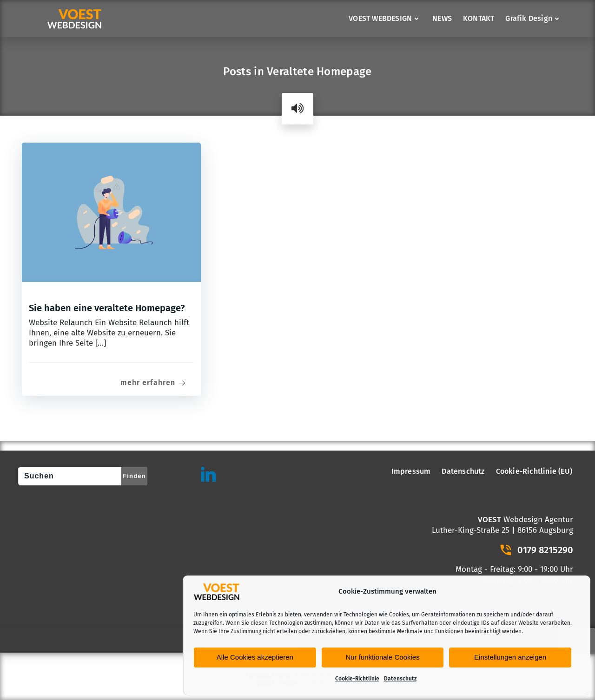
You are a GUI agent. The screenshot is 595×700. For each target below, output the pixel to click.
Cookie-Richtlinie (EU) (534, 471)
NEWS (442, 18)
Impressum (411, 471)
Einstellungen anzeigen (510, 657)
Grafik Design (533, 18)
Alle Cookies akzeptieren (255, 657)
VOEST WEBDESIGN (385, 18)
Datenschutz (400, 679)
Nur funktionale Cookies (382, 657)
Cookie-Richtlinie (357, 679)
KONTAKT (479, 18)
